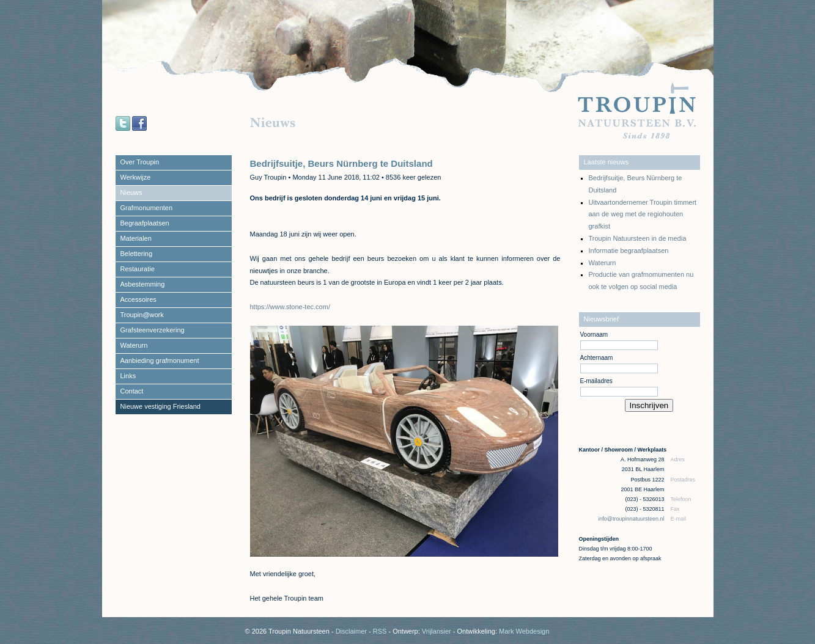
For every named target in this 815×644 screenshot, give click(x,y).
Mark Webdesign (524, 631)
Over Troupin (140, 162)
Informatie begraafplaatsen (629, 251)
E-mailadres (596, 381)
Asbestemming (143, 284)
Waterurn (134, 345)
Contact (132, 391)
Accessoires (138, 299)
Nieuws (131, 192)
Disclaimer (351, 631)
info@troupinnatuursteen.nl (632, 519)
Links (128, 376)
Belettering (137, 254)
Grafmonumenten (147, 208)
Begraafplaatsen (145, 223)
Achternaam (597, 358)
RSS (380, 631)
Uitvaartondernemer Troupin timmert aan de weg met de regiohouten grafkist (643, 214)
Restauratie (138, 269)
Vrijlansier (437, 631)
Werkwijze (136, 177)
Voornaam (594, 335)
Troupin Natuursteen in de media (638, 238)
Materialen (136, 238)
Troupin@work (142, 315)
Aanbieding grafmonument (160, 360)
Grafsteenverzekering (153, 330)
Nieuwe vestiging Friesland (160, 406)
